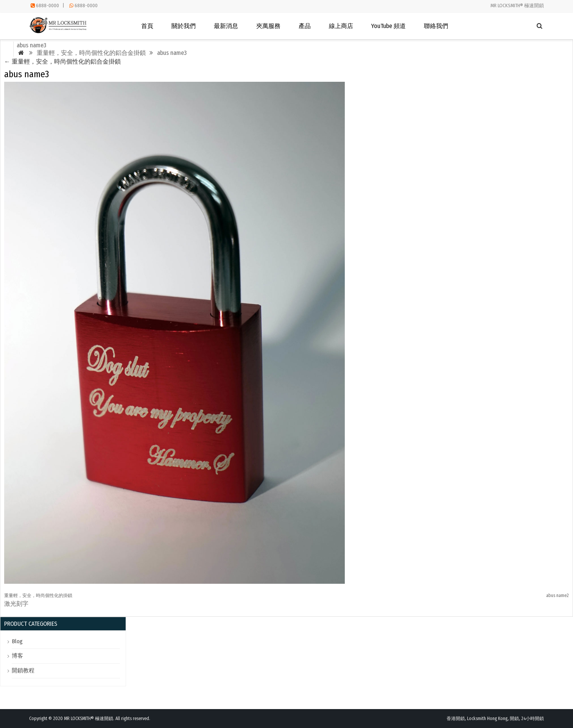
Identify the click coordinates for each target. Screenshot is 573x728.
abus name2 (557, 595)
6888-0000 (47, 5)
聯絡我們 (436, 26)
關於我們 (184, 26)
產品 (305, 26)
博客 (17, 656)
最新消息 (226, 26)
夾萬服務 (268, 26)
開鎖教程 (23, 670)
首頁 (147, 26)
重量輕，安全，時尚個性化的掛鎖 (38, 595)
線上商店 (341, 26)
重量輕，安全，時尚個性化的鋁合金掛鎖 (62, 62)
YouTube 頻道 (388, 26)
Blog (17, 641)
